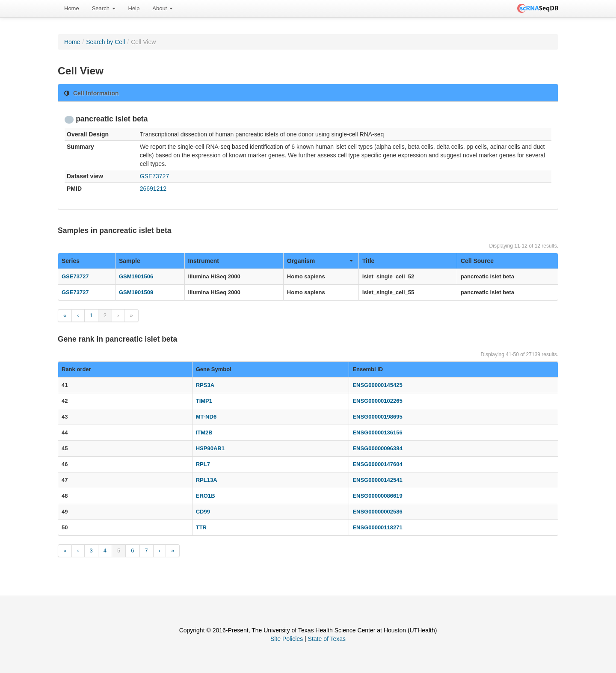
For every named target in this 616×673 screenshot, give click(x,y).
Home (72, 8)
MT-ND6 (206, 417)
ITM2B (204, 432)
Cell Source (477, 261)
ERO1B (206, 496)
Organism (320, 261)
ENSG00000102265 (377, 401)
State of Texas (327, 639)
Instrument (204, 261)
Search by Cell (105, 42)
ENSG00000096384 (377, 448)
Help (134, 8)
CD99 (203, 512)
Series (71, 261)
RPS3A (205, 385)
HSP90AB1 (210, 448)
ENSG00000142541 (377, 480)
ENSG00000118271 (377, 527)
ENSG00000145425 (377, 385)
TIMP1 (204, 401)
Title (369, 261)
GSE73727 (155, 176)
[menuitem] (72, 9)
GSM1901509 (136, 292)
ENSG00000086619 (377, 496)
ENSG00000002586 (377, 512)
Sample (130, 261)
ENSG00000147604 (377, 464)
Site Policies (287, 639)
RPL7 (203, 464)
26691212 (153, 189)
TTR (201, 527)
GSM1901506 (136, 276)
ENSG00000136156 (377, 432)
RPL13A (207, 480)
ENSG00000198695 (377, 417)
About (163, 8)
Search (104, 8)
